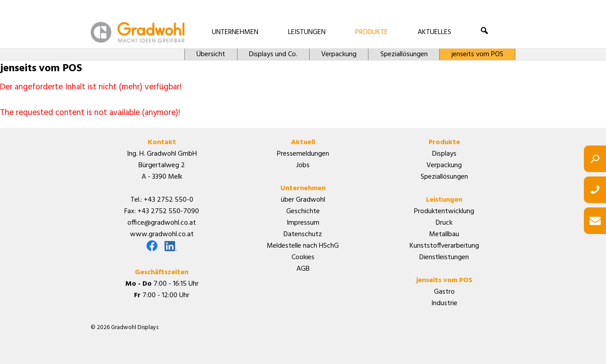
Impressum (303, 223)
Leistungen (444, 200)
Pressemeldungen (303, 154)
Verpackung (339, 54)
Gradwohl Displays (138, 32)
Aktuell (303, 142)
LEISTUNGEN (307, 32)
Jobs (303, 165)
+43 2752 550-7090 (168, 211)
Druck (444, 223)
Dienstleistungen (444, 257)
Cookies (303, 257)
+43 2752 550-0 (169, 200)
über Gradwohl (303, 200)
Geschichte (303, 211)
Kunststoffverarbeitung (444, 246)
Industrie (444, 303)
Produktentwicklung (444, 211)
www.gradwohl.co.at (162, 234)
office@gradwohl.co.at (162, 223)
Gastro (444, 292)
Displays (444, 154)
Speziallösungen (404, 54)
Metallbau (444, 234)
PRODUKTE (372, 32)
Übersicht (211, 54)
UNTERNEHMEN (235, 32)
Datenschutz (303, 234)
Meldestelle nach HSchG (303, 246)
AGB (303, 269)
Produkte (444, 142)
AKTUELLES (434, 32)
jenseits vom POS (478, 54)
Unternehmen (303, 188)
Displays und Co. (273, 54)
